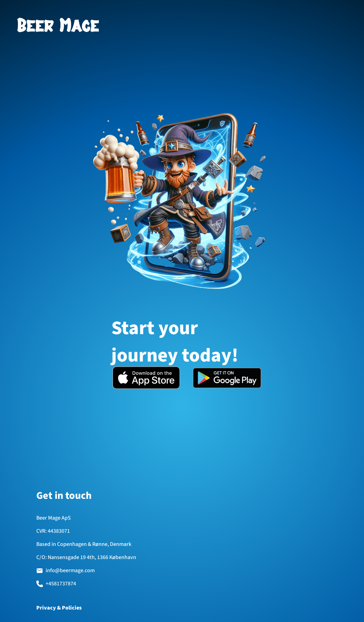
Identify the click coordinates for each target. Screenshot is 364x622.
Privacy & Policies (59, 608)
